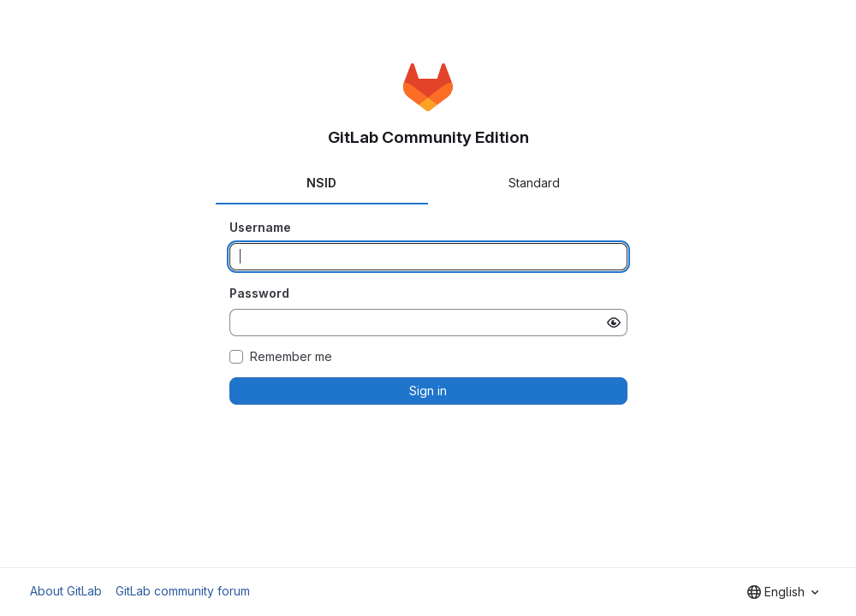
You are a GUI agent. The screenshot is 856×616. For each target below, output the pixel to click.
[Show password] (614, 323)
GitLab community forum (183, 591)
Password (259, 293)
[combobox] (783, 592)
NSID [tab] (321, 183)
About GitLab (66, 591)
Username (260, 227)
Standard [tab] (534, 183)
